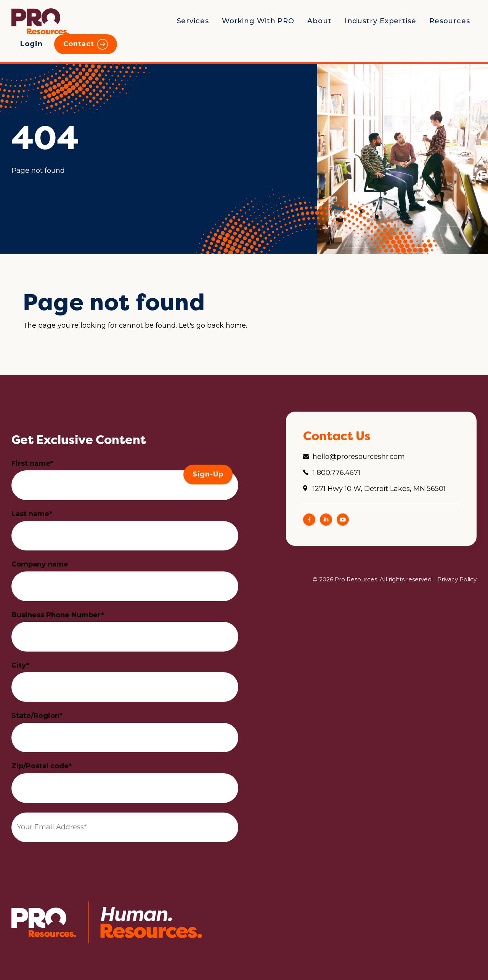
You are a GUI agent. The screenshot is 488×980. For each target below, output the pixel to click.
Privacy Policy (457, 579)
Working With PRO (258, 21)
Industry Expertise (380, 21)
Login (31, 44)
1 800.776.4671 (336, 473)
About (319, 21)
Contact (79, 44)
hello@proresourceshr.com (359, 457)
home (236, 325)
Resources (450, 21)
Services (193, 21)
